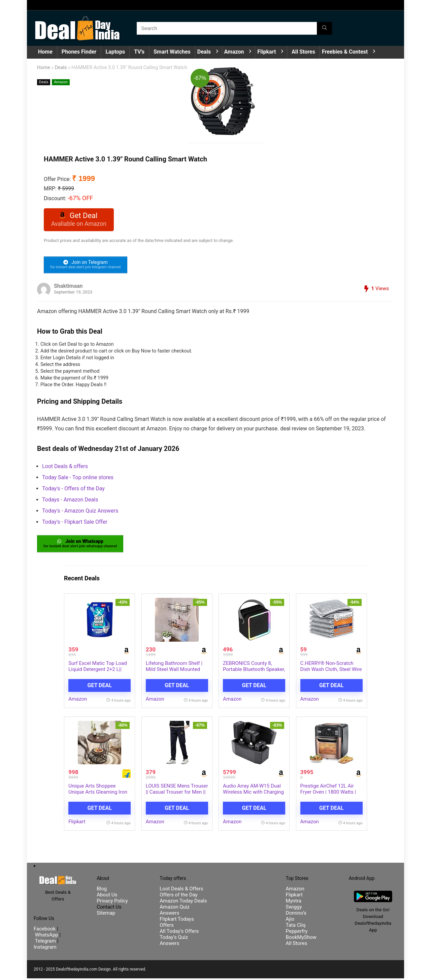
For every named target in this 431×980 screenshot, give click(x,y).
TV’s (139, 52)
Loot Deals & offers (65, 468)
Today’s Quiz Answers (174, 942)
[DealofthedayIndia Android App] (373, 895)
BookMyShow (301, 939)
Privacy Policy (112, 902)
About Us (107, 896)
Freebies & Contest (345, 52)
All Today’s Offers (179, 933)
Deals (204, 52)
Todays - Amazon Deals (70, 501)
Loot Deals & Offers (181, 890)
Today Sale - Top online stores (78, 479)
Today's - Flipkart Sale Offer (75, 523)
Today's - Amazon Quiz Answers (80, 512)
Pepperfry (297, 933)
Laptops (115, 52)
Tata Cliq (296, 927)
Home (45, 52)
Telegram (45, 943)
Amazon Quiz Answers (175, 912)
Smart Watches (172, 52)
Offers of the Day (178, 896)
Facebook (45, 930)
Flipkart (267, 52)
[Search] (324, 28)
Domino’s (296, 915)
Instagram (45, 949)
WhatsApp (47, 937)
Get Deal (100, 687)
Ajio (290, 921)
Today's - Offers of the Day (73, 490)
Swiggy (294, 909)
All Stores (303, 52)
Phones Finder (79, 52)
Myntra (294, 902)
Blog (102, 890)
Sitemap (106, 915)
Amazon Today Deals (183, 902)
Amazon (234, 52)
